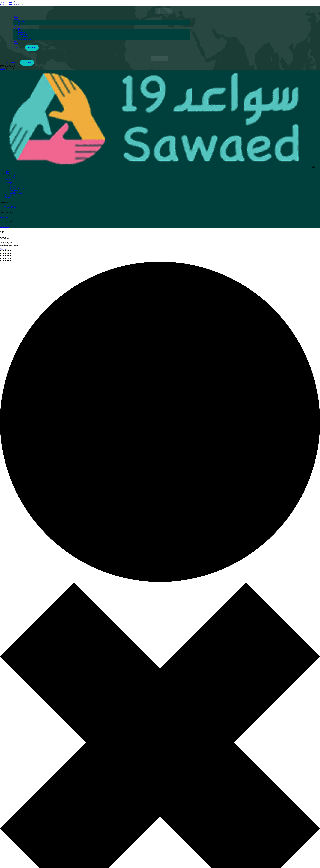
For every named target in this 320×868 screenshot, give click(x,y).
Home (2, 69)
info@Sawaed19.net (8, 207)
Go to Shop (4, 227)
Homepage (4, 249)
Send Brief (4, 217)
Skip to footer (18, 4)
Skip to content (8, 2)
